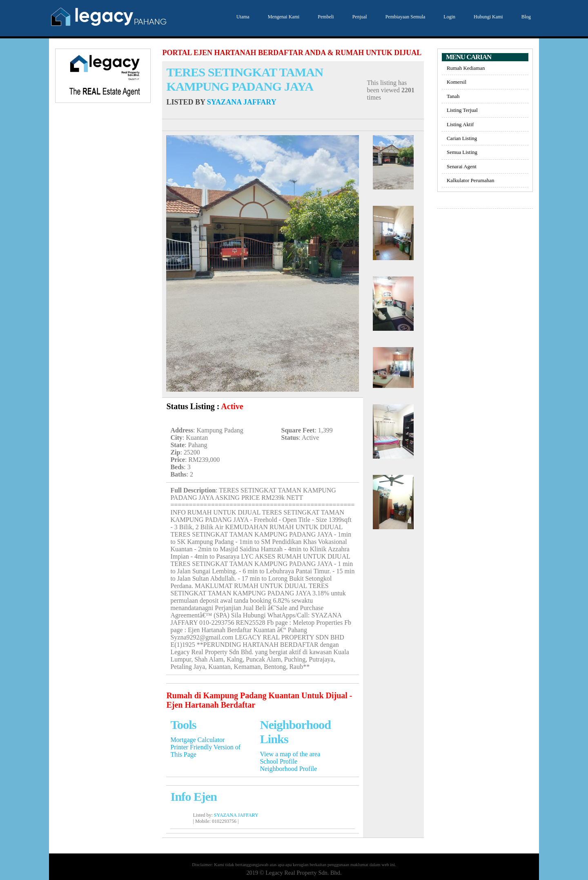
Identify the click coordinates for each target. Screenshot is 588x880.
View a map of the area (290, 754)
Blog (525, 17)
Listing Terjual (462, 110)
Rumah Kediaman (466, 68)
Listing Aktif (460, 124)
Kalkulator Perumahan (470, 180)
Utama (242, 17)
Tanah (453, 96)
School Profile (278, 761)
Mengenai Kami (283, 17)
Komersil (457, 82)
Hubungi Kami (487, 17)
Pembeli (325, 17)
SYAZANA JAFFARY (242, 102)
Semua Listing (462, 152)
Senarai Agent (462, 166)
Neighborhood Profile (288, 769)
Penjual (359, 17)
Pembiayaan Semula (404, 17)
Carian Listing (462, 138)
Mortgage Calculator (197, 740)
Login (448, 17)
